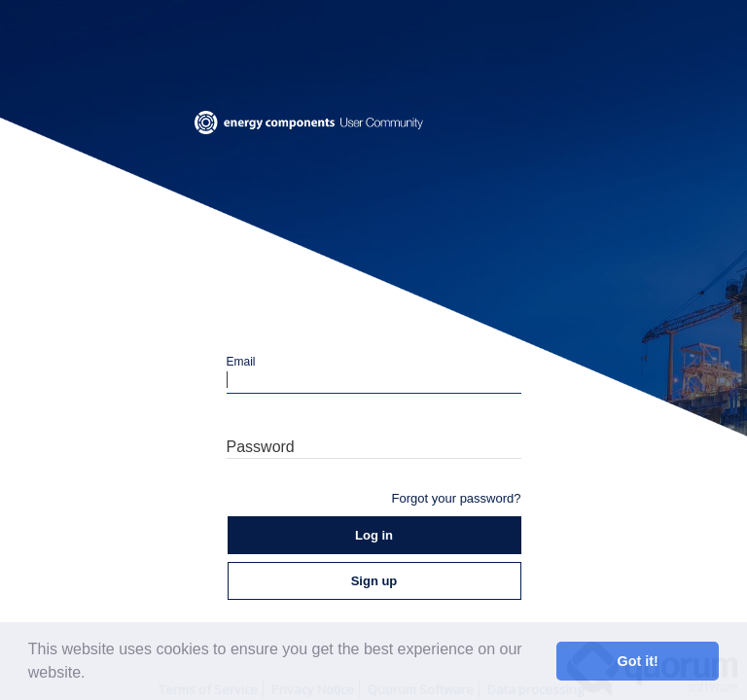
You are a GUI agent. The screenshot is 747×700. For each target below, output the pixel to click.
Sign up (374, 581)
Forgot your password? (457, 498)
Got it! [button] (638, 661)
